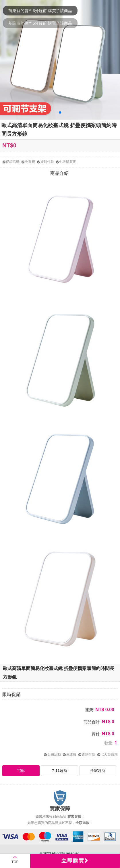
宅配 (21, 771)
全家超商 (98, 771)
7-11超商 (60, 771)
